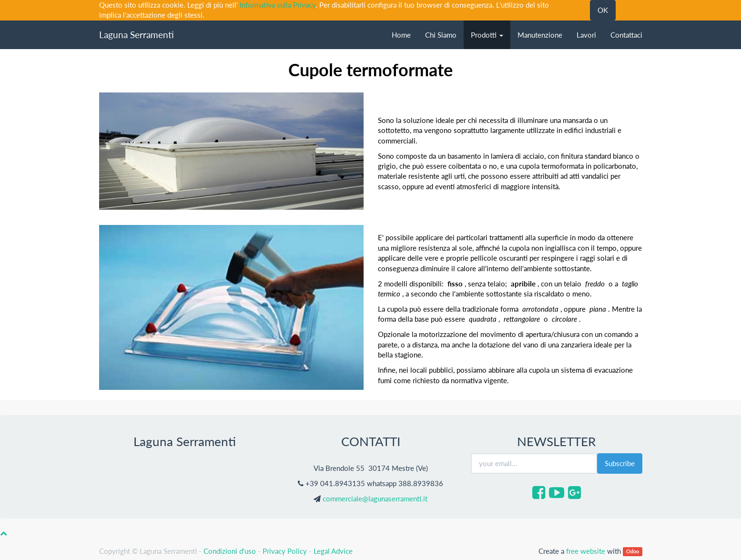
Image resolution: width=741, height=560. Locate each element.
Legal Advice (333, 551)
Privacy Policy (285, 551)
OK (603, 10)
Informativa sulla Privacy (278, 5)
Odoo (633, 552)
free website (586, 551)
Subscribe (620, 463)
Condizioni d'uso (230, 551)
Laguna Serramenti (137, 35)
